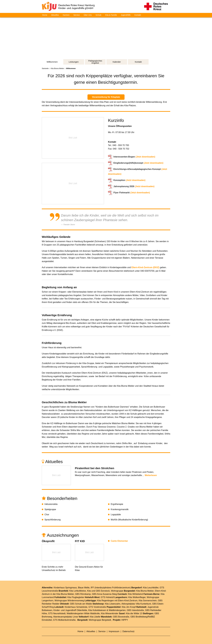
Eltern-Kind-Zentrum (128, 601)
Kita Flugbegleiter (76, 597)
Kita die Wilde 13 (134, 613)
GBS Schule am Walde (81, 604)
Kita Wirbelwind (135, 594)
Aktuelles (55, 15)
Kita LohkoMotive (78, 591)
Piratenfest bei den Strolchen (95, 468)
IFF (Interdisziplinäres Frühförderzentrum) (111, 588)
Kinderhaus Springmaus (65, 588)
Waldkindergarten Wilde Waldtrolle (83, 613)
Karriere (66, 15)
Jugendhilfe (126, 15)
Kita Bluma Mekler (57, 68)
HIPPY (125, 620)
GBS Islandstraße (135, 610)
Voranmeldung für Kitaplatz (106, 97)
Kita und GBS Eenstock (98, 591)
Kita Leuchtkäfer (151, 588)
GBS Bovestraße (121, 617)
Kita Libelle (95, 617)
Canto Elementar (119, 541)
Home (45, 15)
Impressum (114, 631)
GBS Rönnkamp (83, 594)
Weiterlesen (151, 475)
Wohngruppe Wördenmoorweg (69, 601)
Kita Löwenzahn (113, 604)
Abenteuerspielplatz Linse (66, 617)
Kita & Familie (111, 15)
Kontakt (138, 15)
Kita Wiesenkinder (110, 613)
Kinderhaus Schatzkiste (76, 607)
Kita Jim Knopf (129, 607)
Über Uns (88, 15)
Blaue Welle (84, 588)
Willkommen (71, 68)
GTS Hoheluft (107, 597)
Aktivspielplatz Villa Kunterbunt (136, 604)
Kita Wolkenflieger (137, 597)
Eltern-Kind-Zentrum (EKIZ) (145, 267)
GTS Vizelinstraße (97, 607)
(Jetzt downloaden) (134, 157)
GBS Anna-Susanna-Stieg (104, 594)
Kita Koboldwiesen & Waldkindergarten (107, 610)
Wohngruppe (117, 591)
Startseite (45, 68)
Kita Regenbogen (106, 601)
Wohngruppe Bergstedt (100, 620)
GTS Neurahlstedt (57, 613)
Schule (98, 15)
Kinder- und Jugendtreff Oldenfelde (70, 610)
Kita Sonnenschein (148, 601)
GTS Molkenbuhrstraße (64, 620)
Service (77, 15)
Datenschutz (129, 631)
